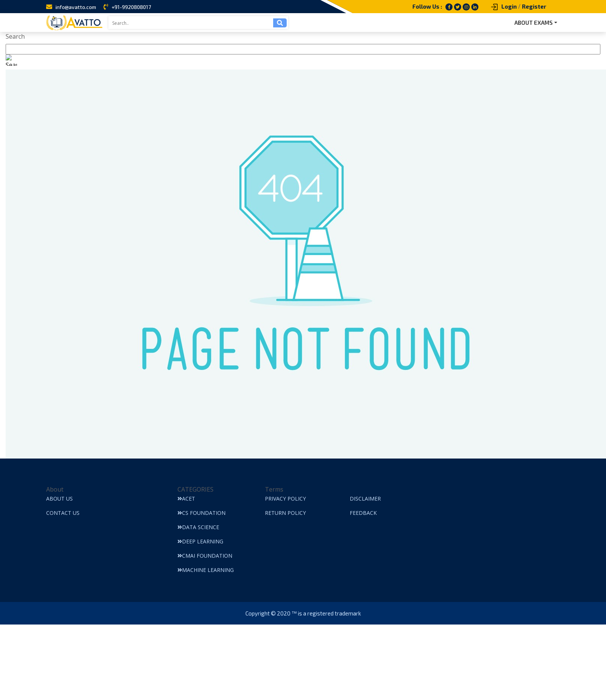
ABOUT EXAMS (534, 23)
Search (15, 36)
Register (534, 6)
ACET (186, 499)
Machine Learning (206, 570)
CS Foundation (201, 513)
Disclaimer (365, 499)
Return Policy (285, 513)
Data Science (198, 527)
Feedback (363, 513)
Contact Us (63, 513)
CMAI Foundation (205, 556)
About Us (59, 499)
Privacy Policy (285, 499)
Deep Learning (200, 541)
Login (509, 6)
